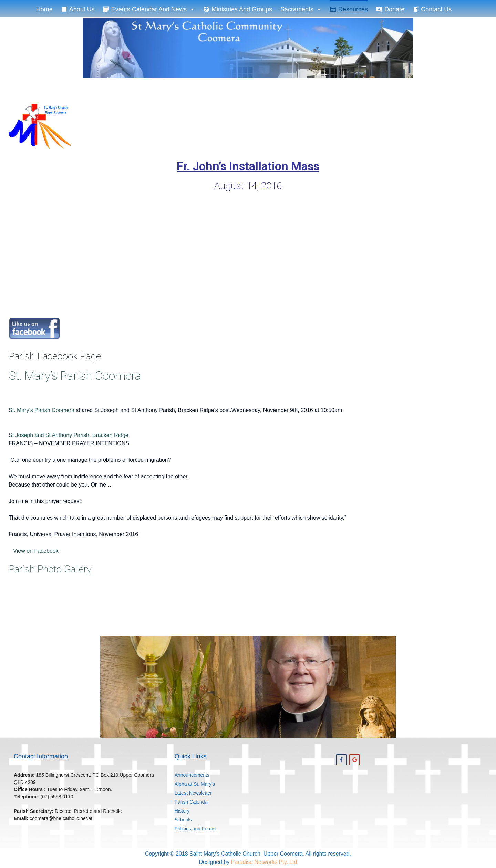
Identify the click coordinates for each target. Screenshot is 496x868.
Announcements (192, 775)
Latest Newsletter (193, 793)
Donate (394, 9)
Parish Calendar (192, 802)
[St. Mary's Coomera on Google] (354, 760)
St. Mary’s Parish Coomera (75, 376)
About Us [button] (82, 9)
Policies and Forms (195, 829)
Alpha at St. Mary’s (195, 784)
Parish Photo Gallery (50, 569)
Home (44, 9)
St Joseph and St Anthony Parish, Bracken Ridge (69, 435)
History (182, 811)
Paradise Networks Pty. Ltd (264, 862)
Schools (183, 820)
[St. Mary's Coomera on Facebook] (341, 760)
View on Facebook (34, 551)
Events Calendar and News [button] (153, 9)
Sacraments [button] (301, 9)
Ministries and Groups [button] (242, 9)
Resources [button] (353, 9)
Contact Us (436, 9)
